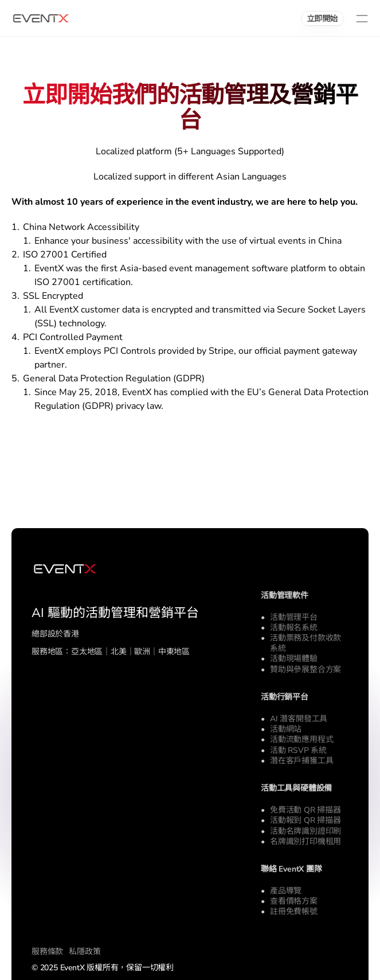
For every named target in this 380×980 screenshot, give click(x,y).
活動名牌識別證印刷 (305, 831)
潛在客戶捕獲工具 (301, 761)
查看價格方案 (294, 901)
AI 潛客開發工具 (299, 719)
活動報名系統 (294, 628)
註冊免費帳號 (294, 911)
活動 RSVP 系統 (298, 750)
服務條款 (47, 952)
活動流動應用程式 (301, 739)
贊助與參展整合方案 (305, 669)
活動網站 (286, 729)
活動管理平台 (294, 617)
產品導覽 (286, 891)
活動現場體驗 (294, 659)
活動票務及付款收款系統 (305, 643)
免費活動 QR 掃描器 (305, 810)
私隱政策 (85, 952)
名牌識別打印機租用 (305, 842)
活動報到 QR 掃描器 (305, 820)
